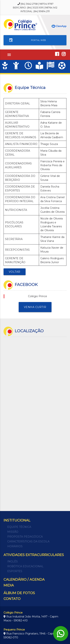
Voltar (15, 272)
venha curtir (35, 307)
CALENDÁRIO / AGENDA (24, 580)
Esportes (15, 571)
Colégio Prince (38, 296)
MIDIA (9, 585)
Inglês (13, 561)
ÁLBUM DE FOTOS (19, 593)
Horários (15, 546)
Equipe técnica (19, 527)
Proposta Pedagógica (25, 537)
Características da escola (28, 541)
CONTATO (12, 599)
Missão (13, 532)
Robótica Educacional (25, 566)
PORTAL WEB (27, 40)
